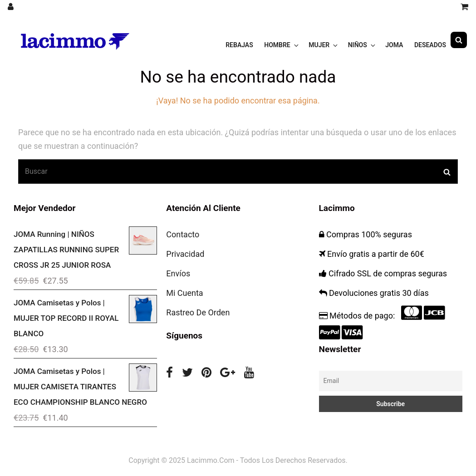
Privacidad (185, 254)
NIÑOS (362, 40)
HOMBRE (282, 40)
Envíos (178, 273)
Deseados (430, 40)
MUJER (324, 40)
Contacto (183, 234)
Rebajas (239, 40)
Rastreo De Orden (198, 312)
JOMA (394, 40)
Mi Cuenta (184, 293)
